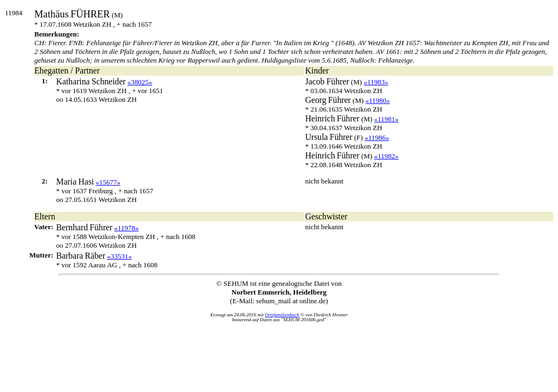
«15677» (108, 182)
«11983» (376, 82)
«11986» (377, 137)
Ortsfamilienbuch (282, 315)
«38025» (140, 82)
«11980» (378, 100)
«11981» (387, 119)
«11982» (387, 156)
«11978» (127, 228)
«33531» (119, 256)
